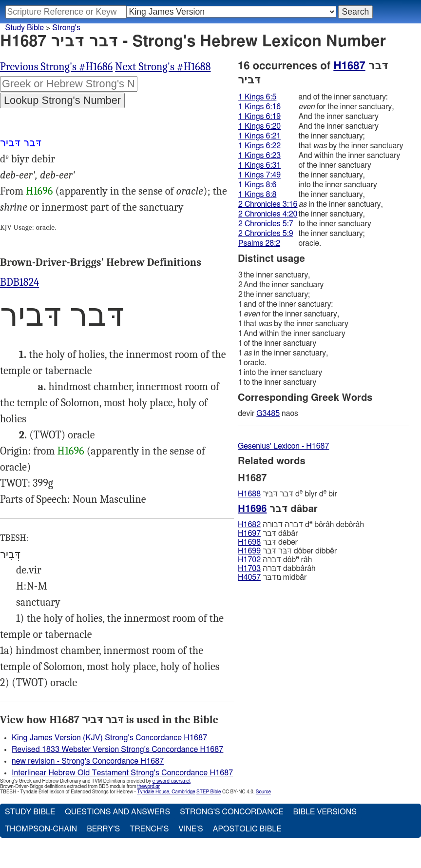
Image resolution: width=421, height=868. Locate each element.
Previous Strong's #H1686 (56, 67)
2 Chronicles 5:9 (266, 234)
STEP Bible (209, 792)
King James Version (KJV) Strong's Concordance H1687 (109, 738)
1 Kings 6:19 (259, 117)
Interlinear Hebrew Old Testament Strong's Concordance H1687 (122, 773)
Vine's (191, 829)
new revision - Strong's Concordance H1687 (88, 761)
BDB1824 (19, 282)
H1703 (249, 569)
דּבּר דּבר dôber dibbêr (287, 551)
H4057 (249, 577)
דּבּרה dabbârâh (277, 569)
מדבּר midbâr (272, 577)
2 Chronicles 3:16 (268, 204)
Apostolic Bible (247, 829)
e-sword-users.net (172, 781)
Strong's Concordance (231, 812)
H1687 (349, 66)
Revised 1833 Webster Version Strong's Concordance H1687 (117, 750)
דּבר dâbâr (268, 533)
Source (263, 792)
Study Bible (25, 28)
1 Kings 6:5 (257, 97)
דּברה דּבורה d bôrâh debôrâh (301, 524)
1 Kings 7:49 (259, 175)
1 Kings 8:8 (257, 195)
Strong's (66, 28)
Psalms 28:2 (259, 243)
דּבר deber (268, 542)
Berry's (103, 829)
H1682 (249, 525)
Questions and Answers (117, 812)
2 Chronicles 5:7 (266, 224)
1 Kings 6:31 (259, 165)
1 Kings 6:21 (259, 136)
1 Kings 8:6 (257, 185)
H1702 (249, 560)
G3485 (268, 414)
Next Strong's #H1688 (163, 67)
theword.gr (149, 787)
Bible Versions (325, 812)
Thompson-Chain (41, 829)
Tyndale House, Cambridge (166, 792)
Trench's (149, 829)
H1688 (249, 494)
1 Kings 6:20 (259, 126)
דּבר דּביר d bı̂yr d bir (287, 494)
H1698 (249, 542)
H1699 (249, 551)
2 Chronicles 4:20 (268, 214)
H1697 (249, 533)
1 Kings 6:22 (259, 146)
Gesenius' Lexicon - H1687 (283, 446)
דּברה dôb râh (275, 560)
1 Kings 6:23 (259, 156)
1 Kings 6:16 (259, 107)
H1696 (39, 191)
